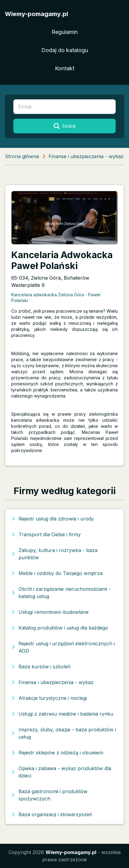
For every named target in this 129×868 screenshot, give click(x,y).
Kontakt (65, 68)
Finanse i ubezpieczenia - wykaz (86, 156)
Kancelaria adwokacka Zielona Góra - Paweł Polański (56, 298)
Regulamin (65, 32)
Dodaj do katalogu (65, 50)
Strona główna (22, 156)
